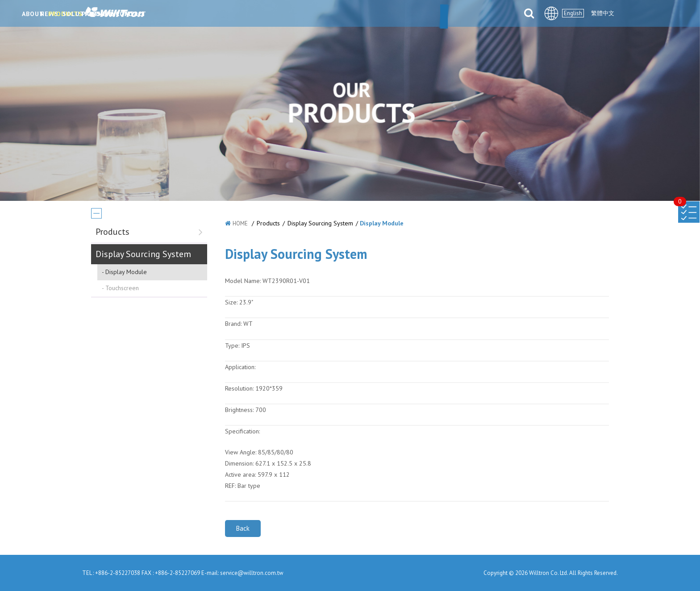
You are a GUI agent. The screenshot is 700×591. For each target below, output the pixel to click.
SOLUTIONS (335, 14)
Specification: (242, 431)
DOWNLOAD (441, 14)
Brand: (233, 324)
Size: (231, 302)
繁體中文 (603, 13)
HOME (240, 223)
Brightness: (239, 410)
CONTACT (493, 14)
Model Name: (243, 281)
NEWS (236, 14)
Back (243, 528)
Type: (233, 345)
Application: (240, 367)
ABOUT (198, 14)
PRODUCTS (281, 14)
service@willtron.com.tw (252, 573)
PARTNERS (388, 14)
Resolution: (239, 388)
